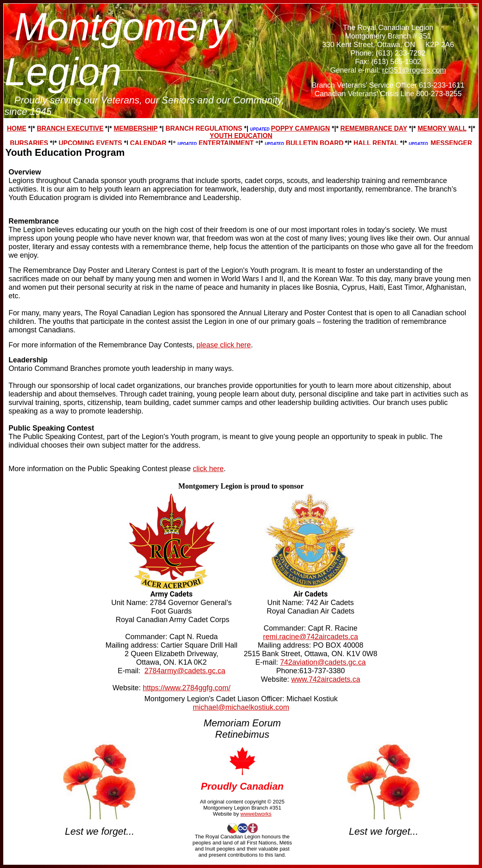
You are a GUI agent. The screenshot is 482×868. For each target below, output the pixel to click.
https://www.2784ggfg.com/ (187, 688)
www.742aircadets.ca (326, 679)
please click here (224, 345)
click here (208, 469)
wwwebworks (256, 814)
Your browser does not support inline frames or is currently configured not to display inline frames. (241, 74)
